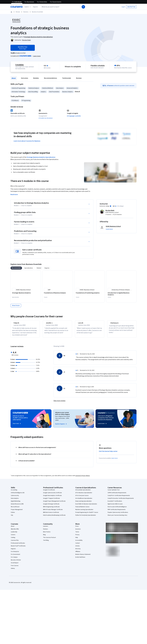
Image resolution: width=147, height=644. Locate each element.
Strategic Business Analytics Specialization (41, 157)
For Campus (14, 559)
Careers (13, 536)
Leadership (14, 534)
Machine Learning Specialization (84, 511)
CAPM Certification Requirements (117, 494)
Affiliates (78, 553)
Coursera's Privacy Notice (82, 477)
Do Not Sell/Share (80, 559)
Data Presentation (54, 92)
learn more (115, 460)
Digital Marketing (16, 503)
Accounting (14, 492)
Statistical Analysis (34, 88)
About (14, 78)
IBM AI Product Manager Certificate (53, 511)
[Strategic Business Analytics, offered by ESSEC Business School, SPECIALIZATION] (26, 293)
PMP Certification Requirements (117, 511)
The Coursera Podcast (49, 539)
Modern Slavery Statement (83, 556)
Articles (78, 548)
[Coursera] (16, 7)
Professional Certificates (18, 545)
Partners (46, 531)
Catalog (13, 539)
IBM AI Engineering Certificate (51, 508)
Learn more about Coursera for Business (27, 141)
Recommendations (50, 78)
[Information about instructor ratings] (111, 206)
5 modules (19, 65)
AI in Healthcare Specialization (84, 500)
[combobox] (59, 7)
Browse (18, 12)
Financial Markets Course (82, 508)
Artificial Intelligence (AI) (18, 494)
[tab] (16, 268)
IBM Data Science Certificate (51, 514)
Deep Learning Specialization (83, 503)
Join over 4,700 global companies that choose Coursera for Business (106, 419)
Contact (78, 545)
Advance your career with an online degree (62, 415)
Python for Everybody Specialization (86, 517)
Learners (46, 528)
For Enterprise (15, 553)
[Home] (11, 12)
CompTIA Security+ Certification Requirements (121, 500)
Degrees (13, 550)
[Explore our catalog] (28, 7)
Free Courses (15, 567)
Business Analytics (68, 92)
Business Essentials (37, 12)
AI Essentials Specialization (83, 492)
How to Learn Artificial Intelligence (117, 508)
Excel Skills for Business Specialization (86, 506)
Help (77, 539)
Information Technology (18, 92)
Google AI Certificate (49, 492)
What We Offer (15, 531)
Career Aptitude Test (114, 492)
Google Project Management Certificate (54, 503)
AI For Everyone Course (82, 497)
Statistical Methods (48, 88)
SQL (12, 517)
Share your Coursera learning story (117, 517)
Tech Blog (46, 542)
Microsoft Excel (15, 508)
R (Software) (15, 101)
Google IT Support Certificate (51, 500)
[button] (35, 7)
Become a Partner (16, 562)
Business (26, 12)
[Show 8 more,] (16, 306)
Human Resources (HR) (17, 506)
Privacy (77, 536)
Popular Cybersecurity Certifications (118, 514)
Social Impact (15, 564)
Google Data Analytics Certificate (52, 497)
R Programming (26, 101)
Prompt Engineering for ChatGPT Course (87, 514)
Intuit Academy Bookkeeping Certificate (54, 517)
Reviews (79, 78)
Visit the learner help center (108, 453)
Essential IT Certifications (115, 503)
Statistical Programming (18, 88)
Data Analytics (15, 500)
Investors (78, 531)
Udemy (13, 570)
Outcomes (25, 78)
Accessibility (79, 542)
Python (13, 514)
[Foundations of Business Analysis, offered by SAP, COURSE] (58, 293)
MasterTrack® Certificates (18, 548)
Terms (77, 534)
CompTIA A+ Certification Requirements (119, 497)
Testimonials (67, 78)
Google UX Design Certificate (51, 506)
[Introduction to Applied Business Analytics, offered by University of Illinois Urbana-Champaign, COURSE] (121, 294)
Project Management (17, 511)
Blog (44, 536)
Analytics (43, 92)
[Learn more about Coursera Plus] (37, 56)
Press (77, 528)
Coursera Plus (15, 542)
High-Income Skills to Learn (115, 506)
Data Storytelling (33, 92)
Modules (36, 78)
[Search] (83, 7)
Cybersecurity (15, 497)
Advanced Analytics (72, 88)
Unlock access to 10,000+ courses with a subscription (20, 419)
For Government (15, 556)
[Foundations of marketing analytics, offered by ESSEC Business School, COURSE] (89, 293)
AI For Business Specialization (84, 494)
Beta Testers (47, 534)
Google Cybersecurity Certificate (52, 494)
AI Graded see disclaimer (46, 118)
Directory (78, 550)
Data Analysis (60, 88)
